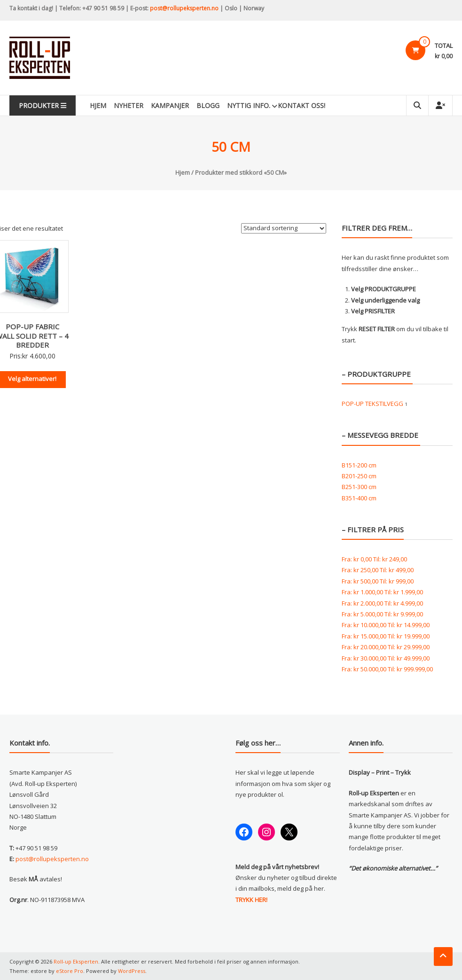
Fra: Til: (374, 559)
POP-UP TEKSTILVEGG (372, 404)
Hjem (98, 105)
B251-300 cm (359, 487)
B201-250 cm (359, 476)
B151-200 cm (359, 465)
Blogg (208, 105)
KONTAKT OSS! (301, 105)
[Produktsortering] (284, 228)
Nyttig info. (249, 105)
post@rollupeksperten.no (184, 8)
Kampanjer (170, 105)
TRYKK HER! (251, 900)
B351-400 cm (359, 498)
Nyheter (129, 105)
